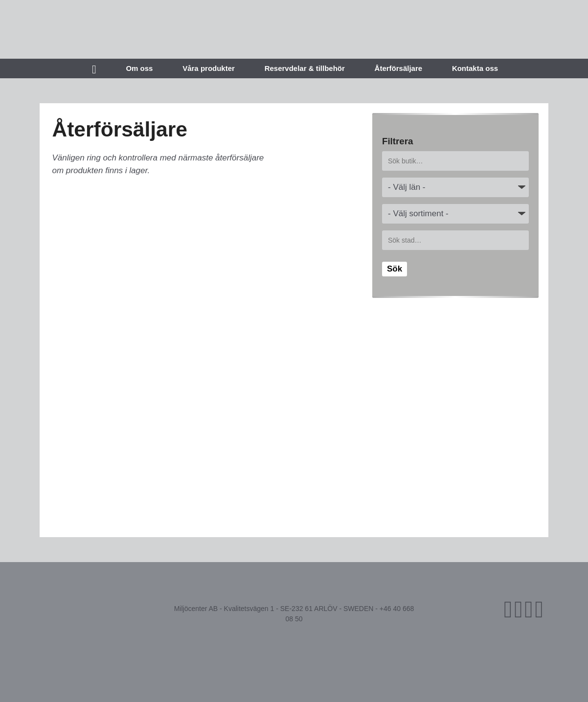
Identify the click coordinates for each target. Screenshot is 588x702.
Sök (395, 269)
